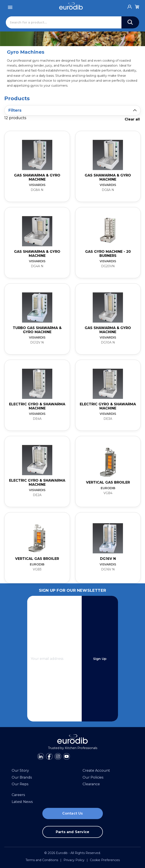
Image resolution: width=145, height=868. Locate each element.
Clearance (91, 784)
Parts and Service (72, 832)
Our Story (20, 770)
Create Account (96, 770)
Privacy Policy (74, 860)
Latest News (22, 802)
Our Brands (22, 777)
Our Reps (20, 784)
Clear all (132, 119)
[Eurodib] (71, 6)
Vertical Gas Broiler (108, 482)
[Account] (130, 6)
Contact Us (73, 813)
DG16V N (108, 559)
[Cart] (137, 6)
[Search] (64, 22)
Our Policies (93, 777)
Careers (18, 795)
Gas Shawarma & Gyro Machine (37, 177)
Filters (15, 110)
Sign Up (100, 659)
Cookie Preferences (105, 860)
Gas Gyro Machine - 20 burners (108, 254)
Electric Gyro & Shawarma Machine (37, 406)
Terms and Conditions (42, 860)
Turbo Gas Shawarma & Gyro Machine (37, 330)
